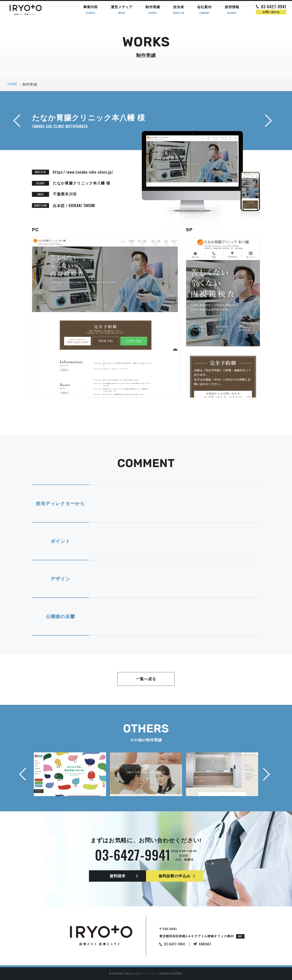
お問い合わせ (271, 12)
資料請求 (117, 876)
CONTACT (205, 944)
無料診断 (175, 876)
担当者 (179, 10)
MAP (240, 936)
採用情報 (232, 10)
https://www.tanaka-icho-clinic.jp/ (83, 172)
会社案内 (204, 10)
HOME (13, 84)
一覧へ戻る (146, 679)
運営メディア (122, 10)
